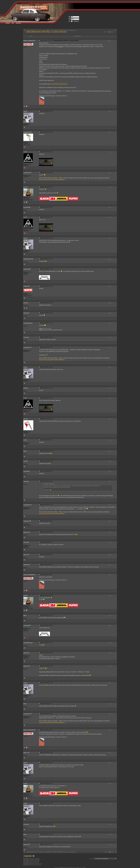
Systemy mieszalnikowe (70, 30)
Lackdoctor (27, 173)
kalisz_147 (26, 555)
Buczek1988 (27, 207)
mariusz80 (26, 269)
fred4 (25, 461)
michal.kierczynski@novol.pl (59, 84)
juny (25, 187)
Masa (25, 451)
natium (25, 111)
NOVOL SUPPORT (29, 41)
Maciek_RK (27, 532)
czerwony (26, 337)
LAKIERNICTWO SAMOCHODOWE (53, 30)
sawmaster (26, 521)
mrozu (25, 440)
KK (24, 152)
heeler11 (26, 303)
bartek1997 (27, 471)
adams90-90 (27, 132)
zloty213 (26, 286)
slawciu (26, 542)
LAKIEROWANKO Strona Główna (35, 30)
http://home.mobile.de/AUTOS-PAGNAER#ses (52, 180)
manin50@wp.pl (28, 323)
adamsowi (26, 313)
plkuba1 (26, 388)
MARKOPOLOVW (28, 259)
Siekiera (26, 419)
